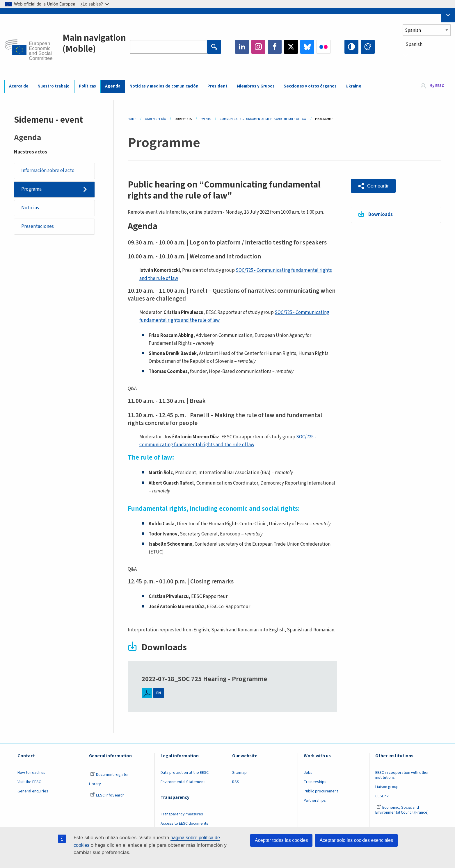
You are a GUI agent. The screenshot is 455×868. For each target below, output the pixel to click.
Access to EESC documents (184, 824)
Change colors (368, 47)
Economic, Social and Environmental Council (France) (402, 810)
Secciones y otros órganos (310, 86)
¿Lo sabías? (95, 4)
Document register (110, 775)
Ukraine (353, 86)
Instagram (258, 47)
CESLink (382, 796)
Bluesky (307, 47)
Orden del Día (155, 119)
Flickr (324, 47)
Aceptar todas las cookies (281, 840)
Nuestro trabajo (54, 86)
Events (206, 119)
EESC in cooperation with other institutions (402, 775)
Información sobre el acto (48, 171)
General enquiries (33, 791)
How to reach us (31, 773)
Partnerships (315, 801)
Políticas (87, 86)
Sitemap (239, 773)
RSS (236, 782)
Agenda (113, 86)
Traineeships (315, 782)
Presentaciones (38, 226)
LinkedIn (242, 47)
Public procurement (321, 791)
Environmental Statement (183, 782)
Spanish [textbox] (414, 44)
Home (132, 119)
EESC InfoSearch (107, 795)
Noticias (30, 208)
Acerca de (19, 86)
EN (159, 693)
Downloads (381, 215)
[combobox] (427, 55)
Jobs (308, 773)
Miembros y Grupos (256, 86)
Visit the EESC (29, 782)
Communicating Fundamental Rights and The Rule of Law (263, 119)
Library (95, 784)
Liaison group (387, 787)
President (217, 86)
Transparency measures (182, 814)
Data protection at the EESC (185, 773)
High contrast (351, 47)
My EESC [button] (437, 86)
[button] (373, 186)
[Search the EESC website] (168, 47)
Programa (31, 189)
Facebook (275, 47)
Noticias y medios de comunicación (164, 86)
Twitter (291, 47)
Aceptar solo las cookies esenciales (356, 840)
